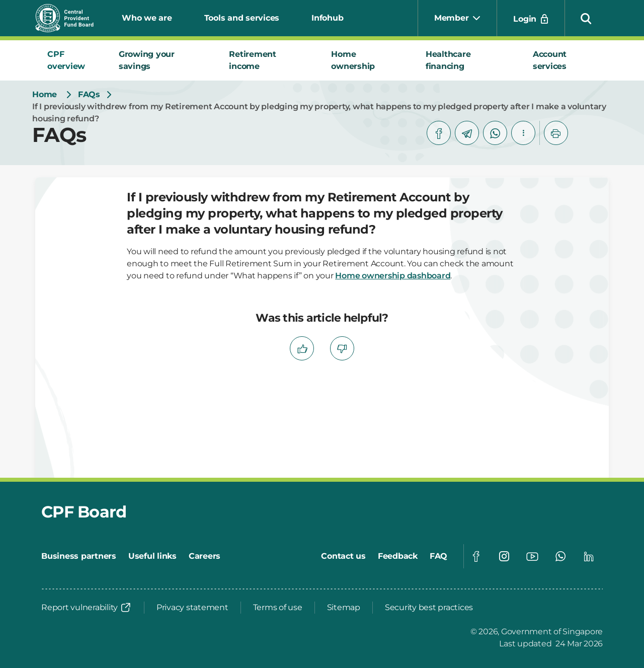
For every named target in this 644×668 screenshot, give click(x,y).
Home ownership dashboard (393, 276)
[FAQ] (438, 556)
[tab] (71, 60)
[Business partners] (79, 556)
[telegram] (467, 133)
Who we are (147, 18)
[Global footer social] (476, 556)
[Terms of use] (278, 608)
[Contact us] (343, 556)
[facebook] (439, 133)
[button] (586, 18)
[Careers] (205, 556)
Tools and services (242, 18)
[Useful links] (152, 556)
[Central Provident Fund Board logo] (70, 18)
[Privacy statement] (192, 608)
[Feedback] (398, 556)
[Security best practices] (429, 608)
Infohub (327, 18)
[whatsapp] (495, 133)
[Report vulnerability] (87, 608)
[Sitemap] (344, 608)
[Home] (45, 95)
